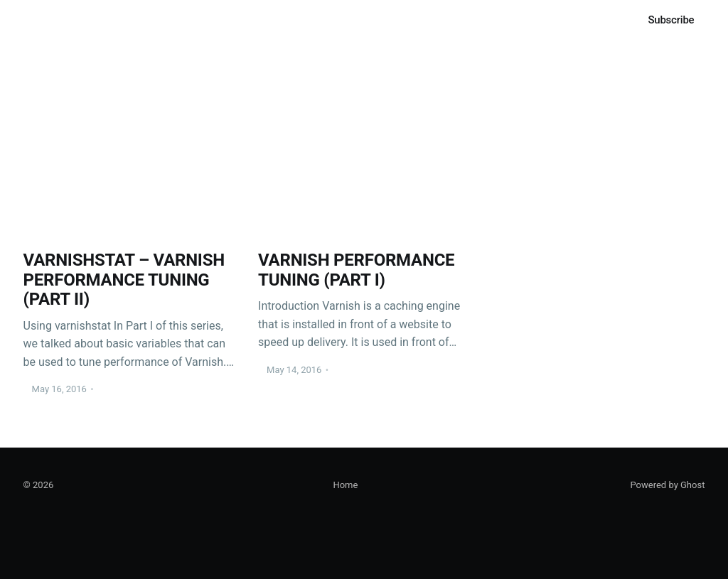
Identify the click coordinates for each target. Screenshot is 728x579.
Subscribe (671, 20)
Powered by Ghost (667, 485)
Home (39, 20)
